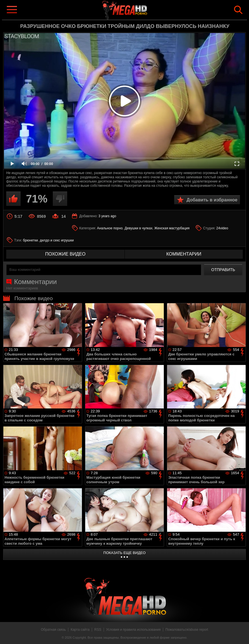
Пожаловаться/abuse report (187, 630)
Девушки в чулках (138, 228)
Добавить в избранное (212, 200)
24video (222, 228)
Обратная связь (53, 630)
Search (238, 10)
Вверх (241, 634)
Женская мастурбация (172, 228)
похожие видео (65, 254)
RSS (98, 630)
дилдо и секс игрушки (57, 240)
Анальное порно (110, 228)
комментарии (184, 254)
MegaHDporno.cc (134, 9)
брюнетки (30, 240)
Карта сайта (80, 630)
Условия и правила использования (133, 630)
